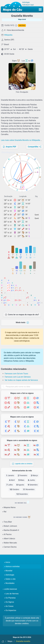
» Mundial (8, 571)
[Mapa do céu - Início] (12, 7)
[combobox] (22, 387)
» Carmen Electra (9, 547)
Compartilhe (35, 147)
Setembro (33, 485)
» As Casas (9, 606)
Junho (32, 480)
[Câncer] (36, 398)
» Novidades (9, 583)
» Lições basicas (10, 589)
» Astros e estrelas (12, 566)
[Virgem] (17, 403)
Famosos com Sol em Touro (16, 374)
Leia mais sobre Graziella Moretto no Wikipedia (22, 140)
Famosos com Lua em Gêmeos (18, 377)
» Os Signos (9, 602)
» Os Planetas (10, 598)
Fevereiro (22, 476)
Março (34, 476)
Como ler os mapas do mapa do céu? (22, 315)
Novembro (29, 489)
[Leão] (8, 403)
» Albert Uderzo (9, 539)
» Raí (4, 512)
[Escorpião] (37, 403)
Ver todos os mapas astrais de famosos (21, 380)
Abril (12, 480)
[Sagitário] (8, 407)
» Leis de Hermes (11, 594)
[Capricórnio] (17, 407)
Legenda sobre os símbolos (22, 464)
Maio (21, 480)
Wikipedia (8, 35)
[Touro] (17, 398)
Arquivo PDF (10, 147)
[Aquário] (27, 407)
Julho (10, 485)
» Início (7, 562)
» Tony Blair (7, 522)
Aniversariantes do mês (22, 471)
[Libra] (27, 403)
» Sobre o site (10, 579)
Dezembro (22, 494)
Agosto (20, 485)
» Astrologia (9, 575)
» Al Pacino (7, 534)
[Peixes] (37, 407)
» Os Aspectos (10, 610)
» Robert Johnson (10, 526)
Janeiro (10, 476)
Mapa (10, 641)
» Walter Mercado (10, 543)
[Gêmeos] (27, 398)
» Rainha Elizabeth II (11, 530)
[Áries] (8, 398)
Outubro (14, 489)
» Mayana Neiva (9, 507)
